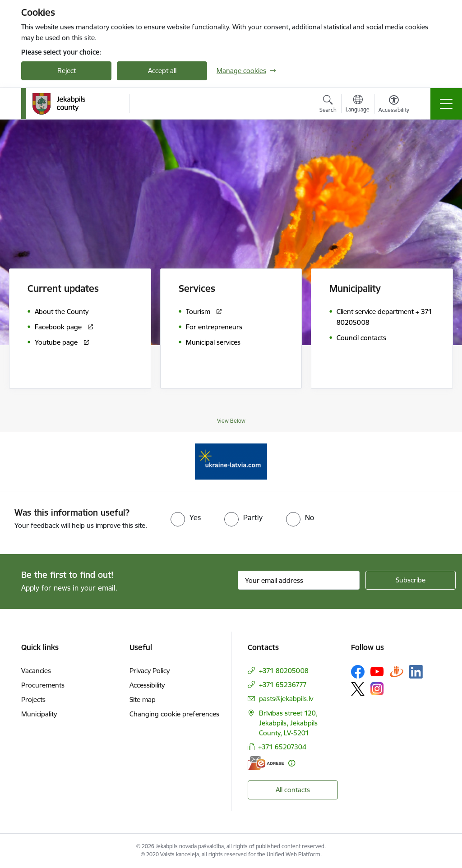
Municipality (39, 714)
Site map (143, 699)
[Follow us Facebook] (358, 672)
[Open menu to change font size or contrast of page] (394, 105)
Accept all (162, 71)
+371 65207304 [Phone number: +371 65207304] (282, 747)
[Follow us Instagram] (377, 689)
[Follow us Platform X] (358, 689)
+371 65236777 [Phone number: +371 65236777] (283, 685)
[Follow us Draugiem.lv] (397, 672)
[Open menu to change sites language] (358, 105)
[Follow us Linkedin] (416, 672)
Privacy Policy (150, 671)
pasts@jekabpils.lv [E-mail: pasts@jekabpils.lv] (286, 699)
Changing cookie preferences (174, 714)
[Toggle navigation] (446, 104)
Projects (33, 699)
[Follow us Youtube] (377, 671)
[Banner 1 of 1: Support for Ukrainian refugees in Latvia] (231, 461)
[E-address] (266, 763)
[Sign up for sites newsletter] (411, 580)
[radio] (186, 517)
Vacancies (36, 671)
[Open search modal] (328, 105)
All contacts (293, 790)
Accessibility (147, 685)
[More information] (292, 763)
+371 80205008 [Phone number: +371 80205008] (284, 671)
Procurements (43, 685)
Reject (67, 71)
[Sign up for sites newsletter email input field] (299, 580)
